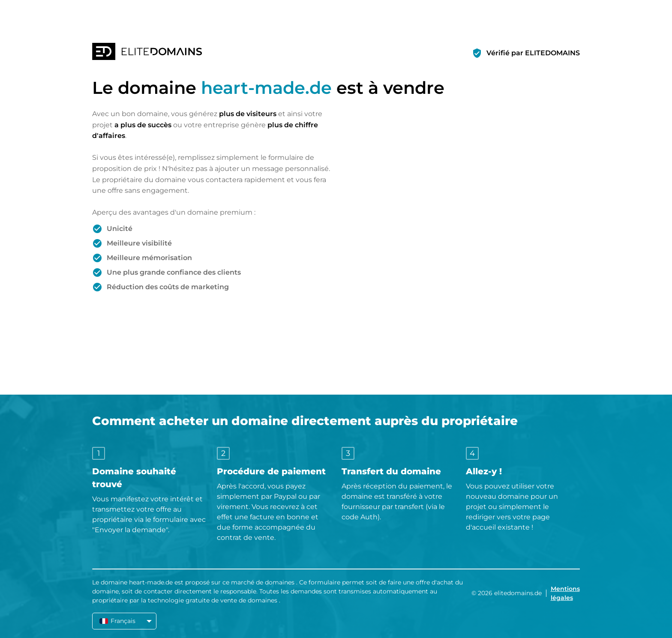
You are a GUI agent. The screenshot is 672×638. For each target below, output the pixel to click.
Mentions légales (565, 593)
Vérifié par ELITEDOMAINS (533, 53)
